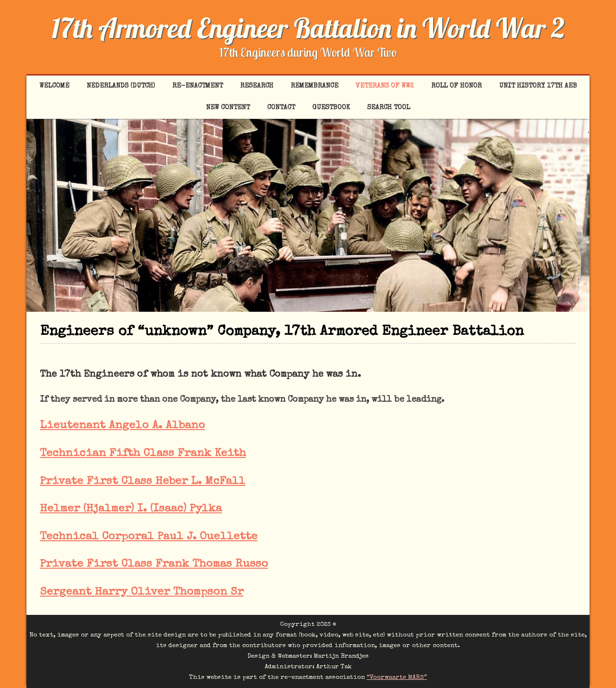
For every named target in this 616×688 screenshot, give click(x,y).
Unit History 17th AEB (538, 86)
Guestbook (331, 108)
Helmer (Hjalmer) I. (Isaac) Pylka (131, 509)
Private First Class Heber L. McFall (143, 482)
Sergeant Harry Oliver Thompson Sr (142, 592)
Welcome (54, 86)
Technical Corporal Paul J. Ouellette (149, 537)
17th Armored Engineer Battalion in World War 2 (308, 28)
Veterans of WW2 (385, 86)
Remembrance (314, 86)
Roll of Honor (456, 86)
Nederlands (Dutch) (121, 86)
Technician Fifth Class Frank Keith (143, 454)
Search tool (389, 108)
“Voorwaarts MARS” (397, 678)
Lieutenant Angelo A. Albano (122, 426)
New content (228, 108)
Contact (281, 108)
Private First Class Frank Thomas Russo (154, 565)
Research (257, 86)
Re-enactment (198, 86)
